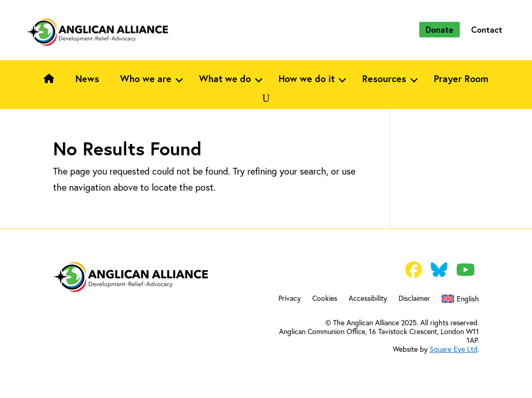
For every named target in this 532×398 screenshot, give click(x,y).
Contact (487, 29)
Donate (440, 29)
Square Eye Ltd (454, 349)
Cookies (325, 299)
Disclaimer (414, 299)
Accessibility (368, 299)
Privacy (290, 299)
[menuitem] (460, 301)
